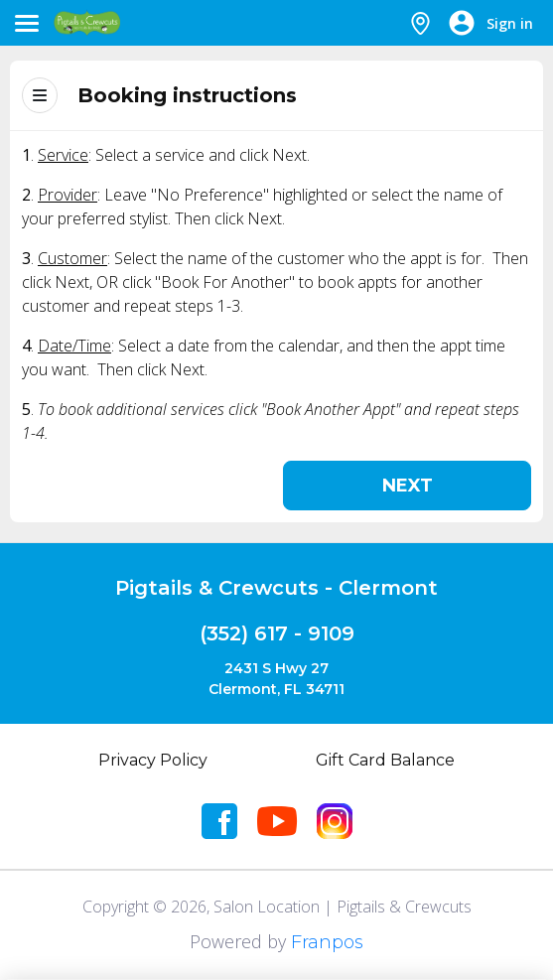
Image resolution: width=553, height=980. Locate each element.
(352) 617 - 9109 (277, 633)
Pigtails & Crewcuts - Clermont (276, 588)
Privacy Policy (153, 760)
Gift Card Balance (385, 760)
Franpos (327, 942)
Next (408, 486)
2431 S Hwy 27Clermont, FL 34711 (276, 679)
